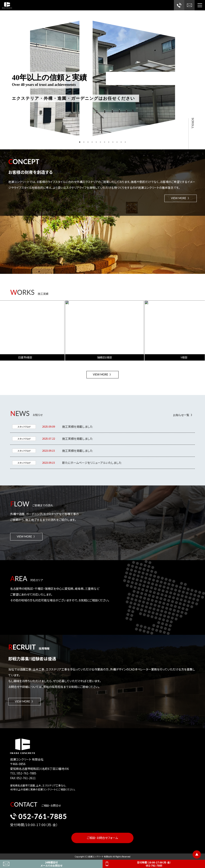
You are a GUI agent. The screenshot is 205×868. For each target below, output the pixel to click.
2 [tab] (84, 142)
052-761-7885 (39, 819)
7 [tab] (105, 142)
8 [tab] (109, 142)
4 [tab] (92, 142)
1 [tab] (80, 142)
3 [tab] (88, 142)
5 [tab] (96, 142)
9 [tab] (113, 142)
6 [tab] (101, 142)
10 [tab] (117, 142)
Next (178, 75)
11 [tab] (121, 142)
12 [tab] (125, 142)
